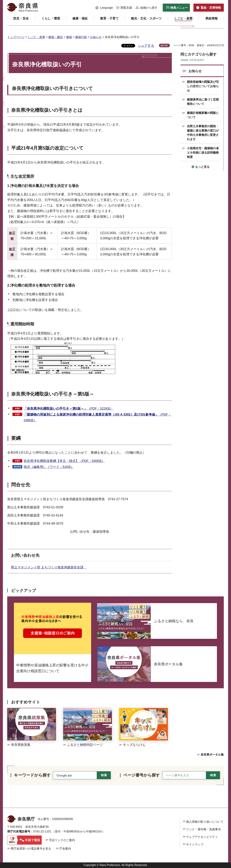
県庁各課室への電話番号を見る (31, 849)
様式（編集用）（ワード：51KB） (49, 467)
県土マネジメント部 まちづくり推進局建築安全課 (49, 567)
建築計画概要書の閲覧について (203, 115)
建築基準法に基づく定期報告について (203, 102)
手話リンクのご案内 (62, 840)
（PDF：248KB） (97, 417)
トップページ (16, 37)
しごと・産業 (36, 37)
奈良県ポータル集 (212, 755)
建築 (69, 37)
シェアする (146, 46)
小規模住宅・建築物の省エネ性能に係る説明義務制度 (203, 153)
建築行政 (81, 37)
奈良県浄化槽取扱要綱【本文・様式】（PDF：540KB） (64, 461)
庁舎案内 (65, 849)
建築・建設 (56, 37)
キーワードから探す (32, 775)
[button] (104, 8)
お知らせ (96, 37)
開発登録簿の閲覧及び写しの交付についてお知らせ (203, 86)
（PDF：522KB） (68, 409)
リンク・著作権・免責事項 (203, 829)
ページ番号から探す (142, 775)
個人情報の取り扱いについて (205, 822)
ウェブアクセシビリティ (202, 837)
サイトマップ (195, 844)
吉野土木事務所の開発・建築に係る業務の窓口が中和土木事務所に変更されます (203, 133)
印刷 (166, 45)
